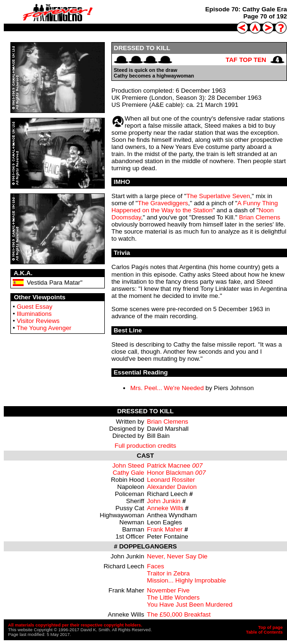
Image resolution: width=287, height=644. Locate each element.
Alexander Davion (172, 487)
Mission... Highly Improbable (186, 580)
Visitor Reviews (38, 321)
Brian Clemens (259, 217)
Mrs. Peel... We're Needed (167, 388)
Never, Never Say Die (177, 556)
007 (197, 466)
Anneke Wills (165, 508)
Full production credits (145, 446)
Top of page (270, 627)
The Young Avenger (44, 328)
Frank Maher (165, 529)
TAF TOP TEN (246, 60)
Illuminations (34, 314)
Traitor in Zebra (168, 573)
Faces (155, 566)
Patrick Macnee (169, 466)
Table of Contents (264, 632)
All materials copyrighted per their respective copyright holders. (75, 625)
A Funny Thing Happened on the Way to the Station (195, 207)
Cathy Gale (129, 473)
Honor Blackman (170, 473)
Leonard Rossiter (171, 480)
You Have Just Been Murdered (190, 605)
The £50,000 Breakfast (179, 614)
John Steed (128, 466)
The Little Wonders (173, 597)
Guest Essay (34, 307)
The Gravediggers (163, 203)
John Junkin (164, 501)
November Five (168, 590)
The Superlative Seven (218, 196)
